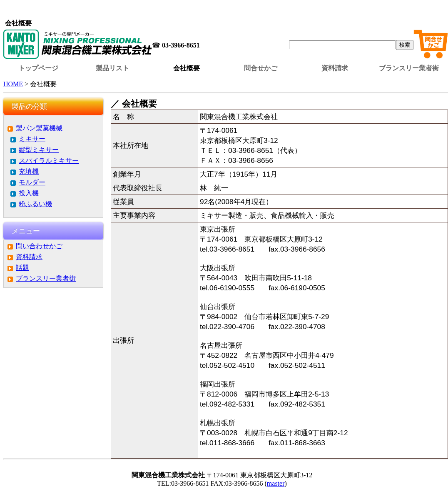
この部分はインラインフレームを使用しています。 (226, 10)
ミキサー (32, 139)
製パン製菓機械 (39, 128)
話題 (22, 268)
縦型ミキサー (39, 150)
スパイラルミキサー (49, 161)
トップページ (38, 68)
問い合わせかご (39, 246)
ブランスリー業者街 (409, 68)
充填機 (29, 171)
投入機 (29, 193)
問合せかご (261, 68)
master (276, 483)
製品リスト (112, 68)
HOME (13, 84)
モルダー (32, 182)
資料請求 (335, 68)
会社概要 (187, 68)
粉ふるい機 (35, 204)
